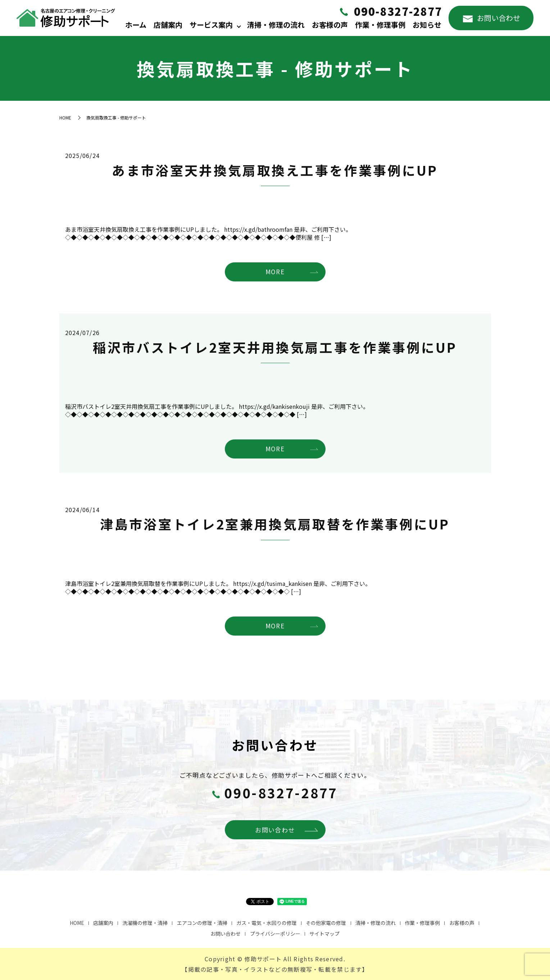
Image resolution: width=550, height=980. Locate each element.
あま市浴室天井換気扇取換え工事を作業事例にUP (275, 170)
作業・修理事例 (380, 25)
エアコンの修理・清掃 (202, 923)
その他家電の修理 (326, 923)
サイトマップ (324, 934)
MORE (275, 272)
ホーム (136, 25)
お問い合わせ (492, 18)
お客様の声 (330, 25)
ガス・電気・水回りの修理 (267, 923)
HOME (65, 118)
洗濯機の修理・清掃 (145, 923)
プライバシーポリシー (275, 934)
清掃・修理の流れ (276, 25)
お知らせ (427, 25)
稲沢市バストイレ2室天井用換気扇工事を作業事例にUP (275, 347)
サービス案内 (211, 25)
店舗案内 (168, 25)
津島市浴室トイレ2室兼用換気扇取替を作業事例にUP (275, 524)
